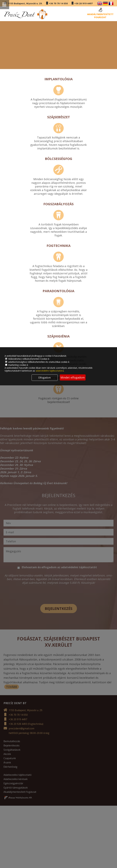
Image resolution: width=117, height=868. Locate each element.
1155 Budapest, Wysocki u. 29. (25, 3)
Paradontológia (58, 291)
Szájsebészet (59, 117)
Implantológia (59, 79)
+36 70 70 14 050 (58, 3)
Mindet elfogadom (73, 377)
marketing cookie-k (17, 365)
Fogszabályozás (58, 204)
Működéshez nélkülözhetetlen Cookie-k (27, 359)
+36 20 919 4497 (83, 3)
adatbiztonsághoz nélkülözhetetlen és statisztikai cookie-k (37, 362)
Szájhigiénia (58, 336)
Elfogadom (45, 378)
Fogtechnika (59, 246)
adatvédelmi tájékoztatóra (50, 371)
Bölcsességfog (59, 159)
